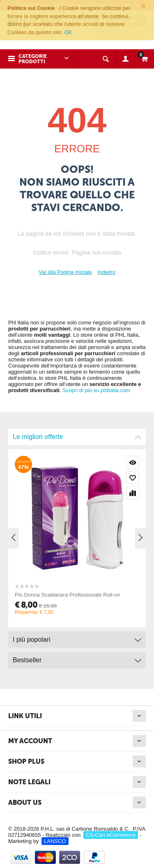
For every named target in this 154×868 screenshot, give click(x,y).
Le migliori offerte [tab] (77, 435)
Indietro (107, 272)
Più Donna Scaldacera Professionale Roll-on (78, 595)
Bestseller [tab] (77, 658)
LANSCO (55, 841)
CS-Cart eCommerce (111, 835)
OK (68, 32)
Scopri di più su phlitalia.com (96, 390)
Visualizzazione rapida (143, 462)
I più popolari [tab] (77, 637)
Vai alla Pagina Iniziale (65, 272)
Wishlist (143, 478)
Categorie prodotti (33, 59)
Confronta (143, 493)
